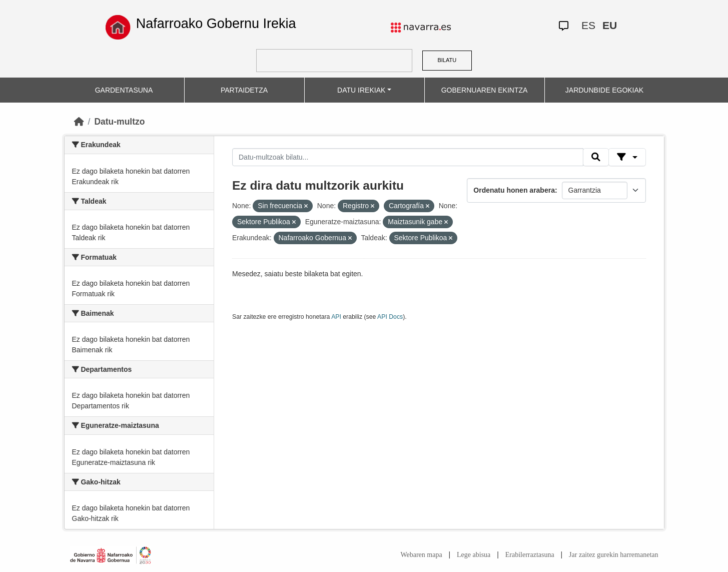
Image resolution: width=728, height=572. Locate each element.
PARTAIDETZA (244, 90)
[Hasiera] (79, 122)
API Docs (390, 317)
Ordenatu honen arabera (514, 190)
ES (588, 25)
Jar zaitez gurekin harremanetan (613, 555)
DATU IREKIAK (361, 90)
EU (610, 25)
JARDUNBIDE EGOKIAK (604, 90)
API (336, 317)
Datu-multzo (119, 122)
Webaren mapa (421, 555)
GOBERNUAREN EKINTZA (485, 90)
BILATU (447, 60)
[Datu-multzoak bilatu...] (408, 157)
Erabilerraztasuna (530, 555)
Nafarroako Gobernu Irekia (216, 24)
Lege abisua (474, 555)
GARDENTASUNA (124, 90)
